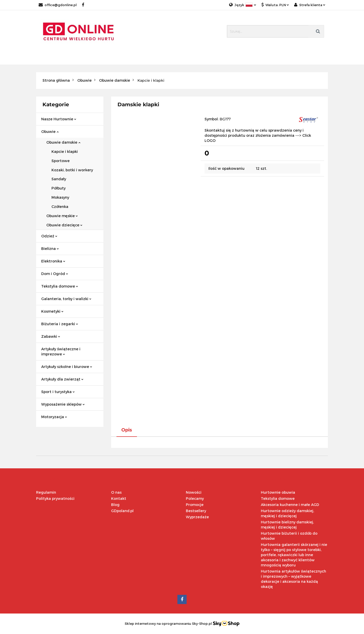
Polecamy (195, 498)
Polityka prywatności (55, 498)
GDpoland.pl (122, 511)
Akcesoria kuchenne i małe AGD (290, 505)
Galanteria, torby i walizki (66, 299)
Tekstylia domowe (60, 286)
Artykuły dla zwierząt (62, 379)
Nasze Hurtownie (59, 119)
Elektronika (53, 261)
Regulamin (46, 492)
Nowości (194, 492)
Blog (115, 505)
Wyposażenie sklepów (63, 404)
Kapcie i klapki (65, 151)
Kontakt (119, 498)
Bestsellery (196, 511)
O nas (116, 492)
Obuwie (50, 131)
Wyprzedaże (197, 517)
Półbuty (58, 188)
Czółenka (60, 207)
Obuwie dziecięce (64, 225)
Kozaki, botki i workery (72, 170)
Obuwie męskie (62, 216)
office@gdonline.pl (58, 5)
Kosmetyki (52, 311)
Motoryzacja (54, 417)
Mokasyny (60, 197)
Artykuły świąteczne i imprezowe (61, 351)
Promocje (195, 505)
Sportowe (61, 161)
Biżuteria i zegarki (60, 324)
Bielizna (50, 249)
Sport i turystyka (58, 392)
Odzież (49, 236)
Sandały (59, 179)
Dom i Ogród (55, 274)
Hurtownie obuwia (278, 492)
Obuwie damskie (63, 142)
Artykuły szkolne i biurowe (67, 367)
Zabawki (51, 336)
